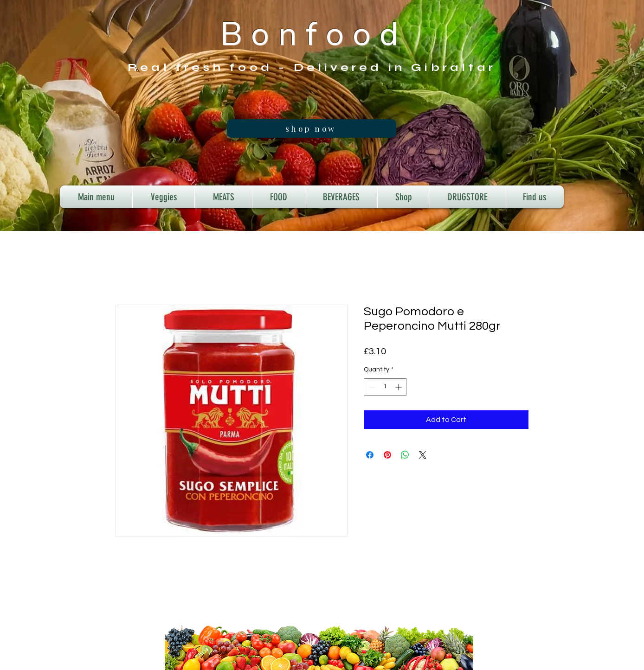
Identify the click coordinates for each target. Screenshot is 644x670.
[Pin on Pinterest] (387, 455)
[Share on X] (423, 455)
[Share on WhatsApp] (405, 455)
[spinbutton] (385, 387)
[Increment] (399, 387)
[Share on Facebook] (370, 455)
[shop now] (312, 128)
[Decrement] (371, 387)
